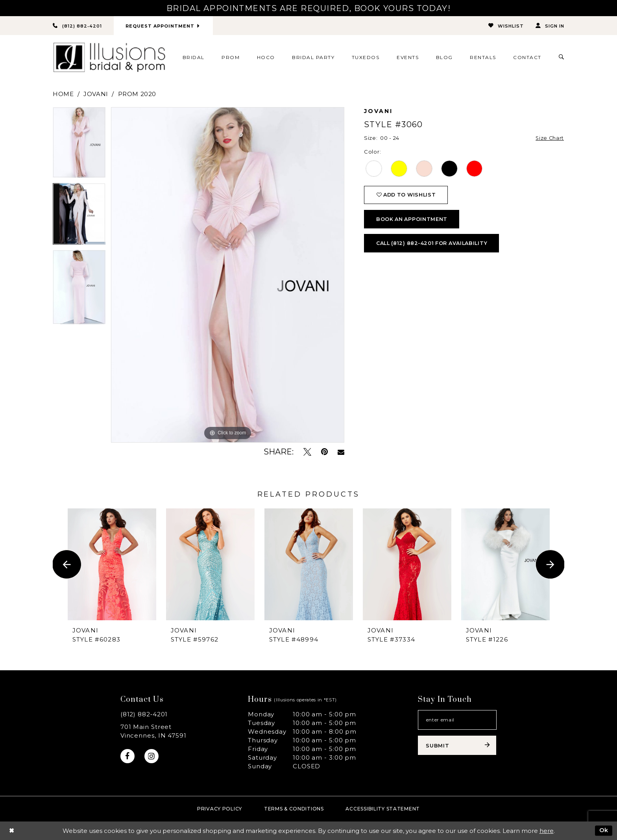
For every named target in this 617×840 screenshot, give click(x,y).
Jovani (96, 94)
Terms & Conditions (294, 809)
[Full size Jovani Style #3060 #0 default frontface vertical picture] (228, 275)
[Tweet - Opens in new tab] (307, 452)
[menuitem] (193, 57)
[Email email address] (457, 720)
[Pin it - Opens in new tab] (324, 452)
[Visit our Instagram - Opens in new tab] (152, 756)
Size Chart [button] (549, 138)
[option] (79, 145)
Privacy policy (220, 809)
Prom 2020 (137, 94)
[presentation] (112, 565)
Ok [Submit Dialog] (604, 830)
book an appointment (413, 221)
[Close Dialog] (12, 831)
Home (63, 94)
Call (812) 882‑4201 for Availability (435, 245)
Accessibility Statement (383, 809)
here (547, 831)
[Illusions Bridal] (109, 58)
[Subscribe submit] (457, 746)
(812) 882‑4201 (144, 714)
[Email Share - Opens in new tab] (341, 452)
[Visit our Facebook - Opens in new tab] (128, 756)
